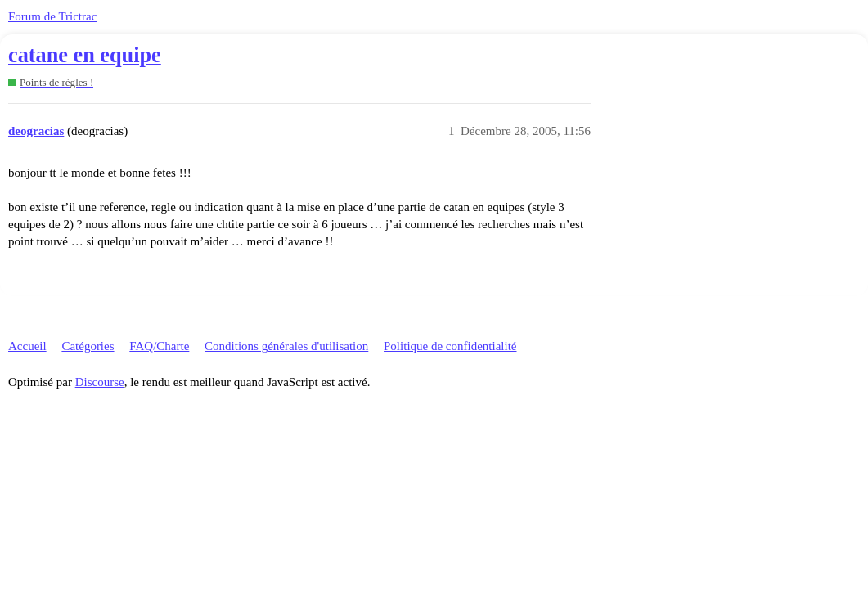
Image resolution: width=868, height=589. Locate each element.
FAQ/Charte (159, 346)
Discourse (100, 382)
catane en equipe (85, 55)
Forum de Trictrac (52, 16)
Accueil (27, 346)
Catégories (88, 346)
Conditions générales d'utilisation (286, 346)
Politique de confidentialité (450, 346)
